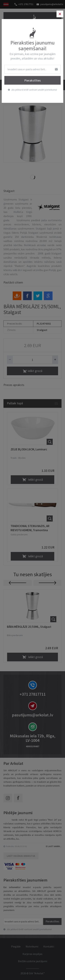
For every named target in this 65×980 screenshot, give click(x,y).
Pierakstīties (32, 80)
